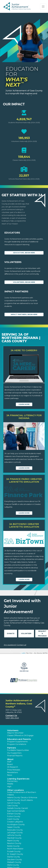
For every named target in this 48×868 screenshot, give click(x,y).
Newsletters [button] (12, 772)
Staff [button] (9, 762)
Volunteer (26, 634)
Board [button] (10, 764)
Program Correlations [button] (17, 744)
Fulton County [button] (14, 816)
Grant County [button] (13, 819)
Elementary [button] (12, 781)
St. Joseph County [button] (15, 854)
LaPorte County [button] (14, 835)
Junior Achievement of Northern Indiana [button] (22, 794)
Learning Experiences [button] (18, 779)
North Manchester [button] (15, 849)
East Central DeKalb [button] (16, 811)
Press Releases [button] (14, 770)
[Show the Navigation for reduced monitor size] (43, 7)
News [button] (10, 775)
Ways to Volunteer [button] (15, 733)
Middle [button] (10, 784)
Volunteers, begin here (24, 282)
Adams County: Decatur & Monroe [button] (22, 798)
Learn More (24, 404)
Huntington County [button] (16, 824)
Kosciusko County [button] (15, 830)
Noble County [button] (13, 846)
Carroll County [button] (14, 803)
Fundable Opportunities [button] (18, 750)
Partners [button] (12, 748)
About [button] (10, 759)
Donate (11, 634)
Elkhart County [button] (14, 814)
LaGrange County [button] (15, 833)
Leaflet (23, 653)
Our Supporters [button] (14, 753)
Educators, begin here (24, 253)
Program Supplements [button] (17, 742)
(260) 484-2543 (12, 718)
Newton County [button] (14, 843)
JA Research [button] (13, 767)
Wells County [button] (13, 865)
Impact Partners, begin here (24, 314)
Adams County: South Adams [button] (20, 800)
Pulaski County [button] (14, 851)
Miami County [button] (13, 841)
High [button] (9, 787)
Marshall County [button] (14, 838)
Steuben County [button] (15, 860)
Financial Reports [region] (15, 756)
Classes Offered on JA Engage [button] (20, 735)
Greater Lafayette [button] (15, 822)
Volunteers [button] (13, 730)
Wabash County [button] (14, 862)
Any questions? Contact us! (15, 645)
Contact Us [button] (11, 716)
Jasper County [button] (13, 827)
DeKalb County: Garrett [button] (18, 808)
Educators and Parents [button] (19, 739)
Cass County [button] (12, 806)
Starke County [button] (14, 857)
